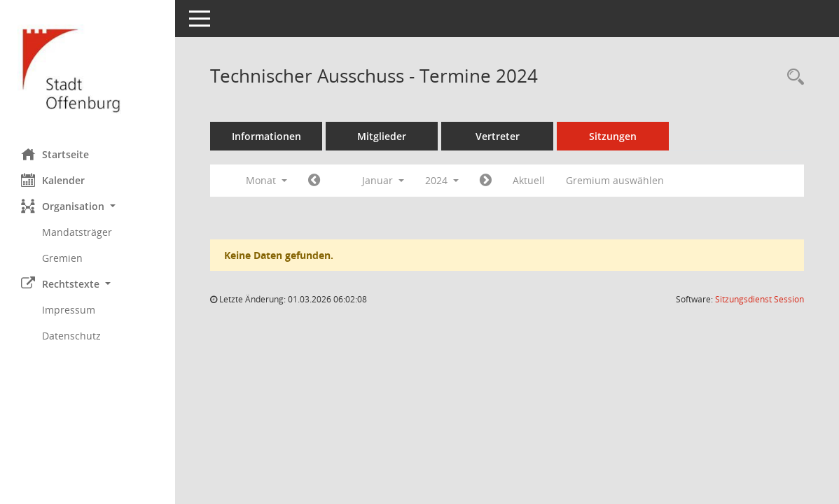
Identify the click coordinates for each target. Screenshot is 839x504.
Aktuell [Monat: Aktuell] (529, 180)
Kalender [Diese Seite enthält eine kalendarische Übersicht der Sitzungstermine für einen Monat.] (53, 180)
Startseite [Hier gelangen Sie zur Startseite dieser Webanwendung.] (55, 154)
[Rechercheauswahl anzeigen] (792, 77)
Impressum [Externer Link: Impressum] (69, 310)
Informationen (266, 136)
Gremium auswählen (615, 180)
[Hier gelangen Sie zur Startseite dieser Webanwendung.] (88, 69)
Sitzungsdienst (760, 299)
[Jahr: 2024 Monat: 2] (486, 181)
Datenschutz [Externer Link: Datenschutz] (71, 336)
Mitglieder (382, 136)
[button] (88, 206)
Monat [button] (266, 180)
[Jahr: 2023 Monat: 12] (314, 181)
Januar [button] (383, 180)
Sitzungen (613, 136)
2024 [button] (442, 180)
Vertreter (498, 136)
